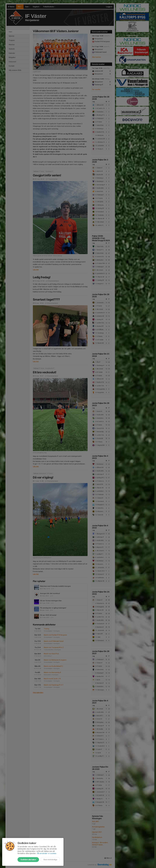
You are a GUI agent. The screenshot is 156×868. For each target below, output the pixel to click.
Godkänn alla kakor (28, 860)
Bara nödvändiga (50, 860)
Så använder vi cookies (47, 853)
